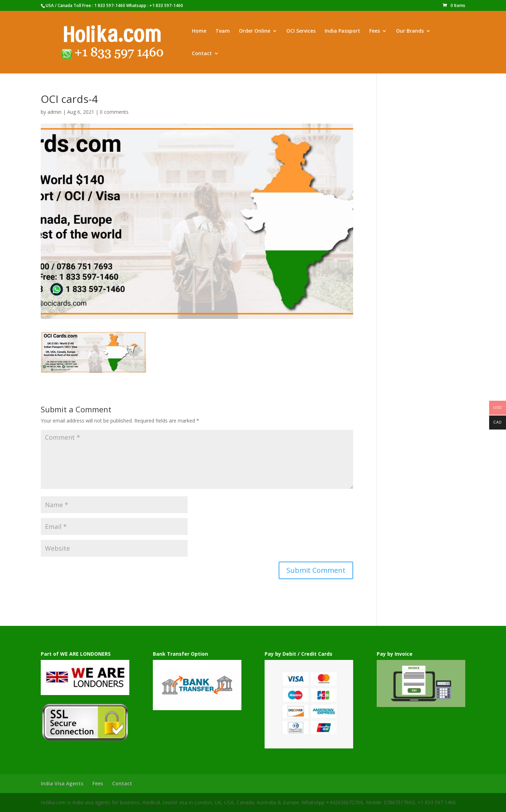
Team (223, 31)
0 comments (114, 112)
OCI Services (301, 31)
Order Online (255, 31)
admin (54, 112)
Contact (202, 54)
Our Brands (410, 31)
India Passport (342, 31)
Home (199, 31)
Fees (375, 31)
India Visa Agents (62, 783)
